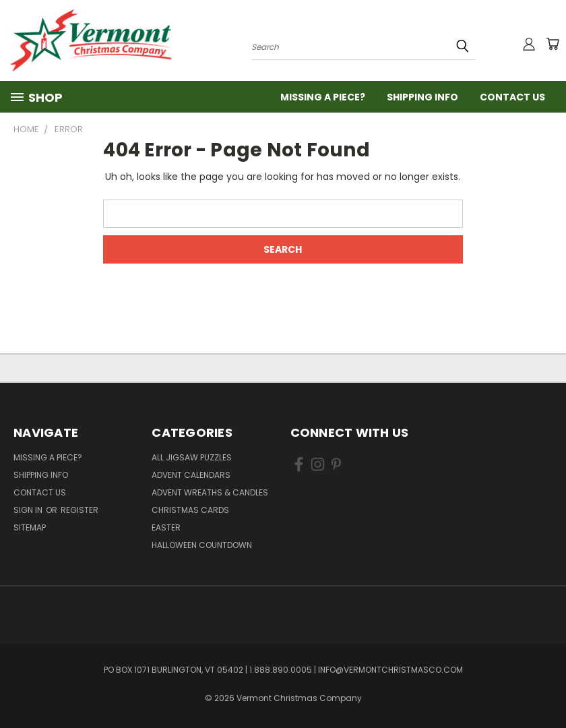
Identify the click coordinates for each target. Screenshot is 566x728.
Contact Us (512, 97)
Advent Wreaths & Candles (210, 492)
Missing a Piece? (323, 97)
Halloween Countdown (202, 545)
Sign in (29, 510)
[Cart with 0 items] (553, 44)
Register (80, 510)
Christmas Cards (190, 510)
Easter (166, 527)
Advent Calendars (191, 475)
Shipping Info (422, 97)
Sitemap (30, 527)
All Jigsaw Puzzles (192, 457)
